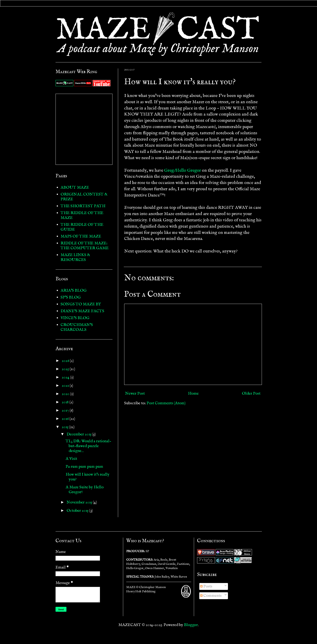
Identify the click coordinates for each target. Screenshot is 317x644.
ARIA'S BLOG (74, 290)
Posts (206, 586)
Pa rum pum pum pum (84, 467)
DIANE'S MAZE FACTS (82, 311)
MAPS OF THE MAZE (81, 236)
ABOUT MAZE (75, 188)
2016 (66, 419)
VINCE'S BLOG (75, 318)
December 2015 (79, 434)
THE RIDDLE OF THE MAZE (82, 215)
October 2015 (78, 511)
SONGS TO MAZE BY (81, 304)
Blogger (191, 625)
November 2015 (80, 502)
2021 (66, 386)
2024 (66, 377)
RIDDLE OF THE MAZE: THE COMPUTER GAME (85, 246)
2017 (66, 410)
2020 (66, 394)
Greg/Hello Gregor (183, 170)
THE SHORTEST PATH (83, 206)
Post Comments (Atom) (166, 403)
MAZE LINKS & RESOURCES (75, 257)
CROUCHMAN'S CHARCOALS (77, 327)
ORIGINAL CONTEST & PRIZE (84, 197)
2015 (66, 427)
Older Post (251, 393)
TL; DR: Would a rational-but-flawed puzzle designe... (88, 446)
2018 (66, 402)
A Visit (71, 459)
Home (193, 393)
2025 (66, 369)
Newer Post (135, 393)
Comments (211, 596)
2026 (66, 361)
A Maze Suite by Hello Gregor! (85, 490)
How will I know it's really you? (88, 477)
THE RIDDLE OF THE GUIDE (82, 227)
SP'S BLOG (71, 297)
